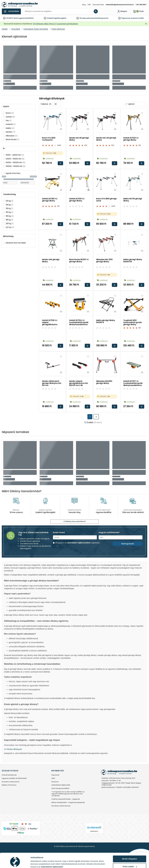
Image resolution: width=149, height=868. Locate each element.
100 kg (10, 201)
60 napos (83, 18)
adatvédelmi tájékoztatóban (79, 543)
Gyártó (6, 107)
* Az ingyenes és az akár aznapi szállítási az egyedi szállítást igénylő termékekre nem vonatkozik (68, 794)
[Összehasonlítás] (61, 129)
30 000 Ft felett (12, 18)
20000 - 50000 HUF (15, 159)
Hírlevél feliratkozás (9, 775)
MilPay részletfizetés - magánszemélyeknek (68, 803)
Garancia (55, 782)
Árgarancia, (126, 18)
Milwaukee (12, 136)
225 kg (10, 223)
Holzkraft (11, 124)
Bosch (10, 113)
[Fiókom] (122, 11)
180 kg (10, 216)
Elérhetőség (8, 236)
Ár (4, 148)
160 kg (10, 212)
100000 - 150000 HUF (16, 166)
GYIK (89, 5)
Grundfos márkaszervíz (11, 782)
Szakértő (50, 18)
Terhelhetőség (9, 194)
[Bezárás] (146, 24)
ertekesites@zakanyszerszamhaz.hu (120, 5)
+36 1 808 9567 (141, 5)
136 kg (9, 208)
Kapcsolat (55, 775)
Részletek (35, 863)
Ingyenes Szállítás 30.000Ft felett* (14, 778)
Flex (9, 121)
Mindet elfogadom (130, 849)
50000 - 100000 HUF (16, 163)
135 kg (9, 205)
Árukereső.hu (94, 831)
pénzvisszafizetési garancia (98, 18)
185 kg (9, 220)
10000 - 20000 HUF (15, 155)
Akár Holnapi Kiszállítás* (61, 788)
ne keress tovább (137, 18)
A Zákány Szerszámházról (75, 521)
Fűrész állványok (14, 749)
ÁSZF (53, 778)
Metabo (11, 132)
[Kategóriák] (11, 11)
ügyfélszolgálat (60, 18)
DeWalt (10, 117)
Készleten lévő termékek (16, 243)
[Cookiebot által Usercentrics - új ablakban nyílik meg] (15, 863)
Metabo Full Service (9, 785)
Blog (84, 5)
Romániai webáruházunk (61, 806)
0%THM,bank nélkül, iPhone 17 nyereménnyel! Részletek (55, 24)
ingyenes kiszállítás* (26, 18)
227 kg (10, 227)
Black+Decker (13, 139)
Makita (10, 128)
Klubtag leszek (128, 544)
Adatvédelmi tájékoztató (61, 785)
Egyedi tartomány (13, 173)
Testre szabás (130, 857)
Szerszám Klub (98, 5)
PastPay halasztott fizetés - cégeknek (66, 799)
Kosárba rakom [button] (60, 163)
